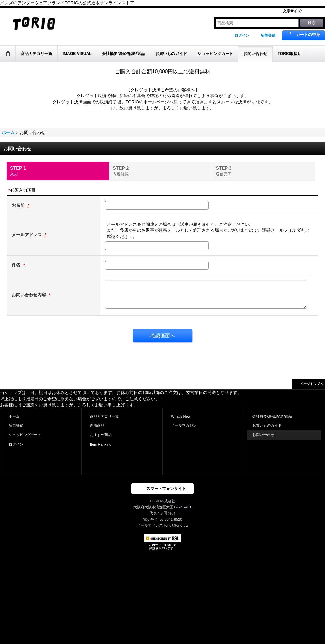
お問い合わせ (263, 435)
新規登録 (268, 35)
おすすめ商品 (101, 435)
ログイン (242, 35)
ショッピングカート (25, 435)
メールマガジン (184, 425)
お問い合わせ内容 (30, 295)
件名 (17, 265)
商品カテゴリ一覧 (104, 416)
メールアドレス (27, 235)
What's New (181, 416)
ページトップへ (312, 384)
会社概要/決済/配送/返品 (272, 416)
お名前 (19, 205)
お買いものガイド (267, 425)
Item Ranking (101, 444)
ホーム (14, 416)
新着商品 (97, 425)
